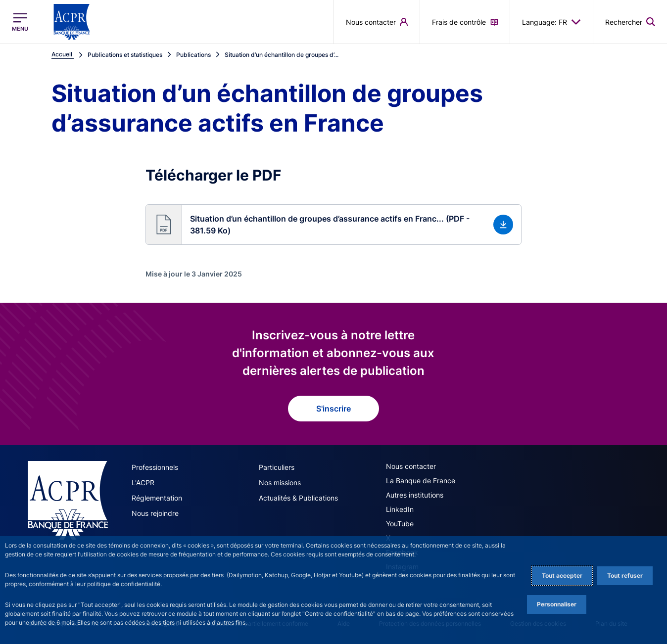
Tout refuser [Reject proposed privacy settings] (625, 575)
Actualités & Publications (298, 498)
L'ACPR (143, 483)
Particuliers (277, 467)
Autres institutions (415, 495)
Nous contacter (411, 466)
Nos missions (280, 483)
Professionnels (155, 467)
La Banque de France (421, 481)
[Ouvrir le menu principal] (20, 22)
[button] (333, 225)
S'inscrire (333, 409)
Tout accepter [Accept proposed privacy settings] (562, 575)
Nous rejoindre (155, 513)
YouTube (400, 524)
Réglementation (157, 498)
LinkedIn (400, 509)
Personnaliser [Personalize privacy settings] (557, 604)
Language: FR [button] (551, 22)
